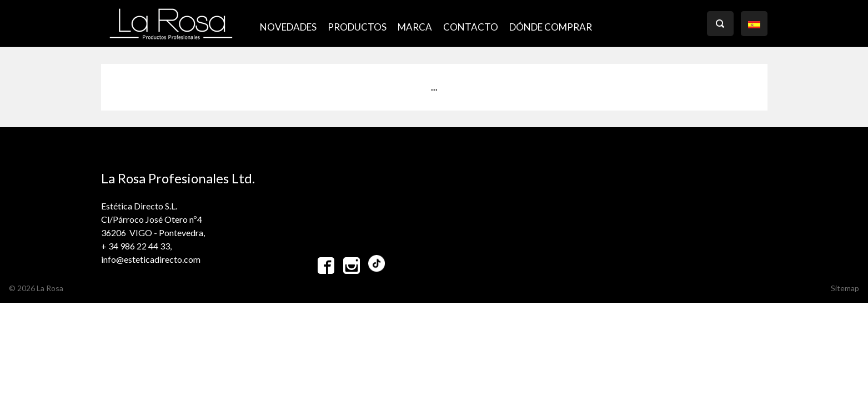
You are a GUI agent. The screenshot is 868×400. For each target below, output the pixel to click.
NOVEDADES (288, 27)
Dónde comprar (551, 27)
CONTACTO (471, 27)
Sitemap (845, 288)
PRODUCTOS (357, 27)
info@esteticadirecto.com (151, 259)
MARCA (415, 27)
